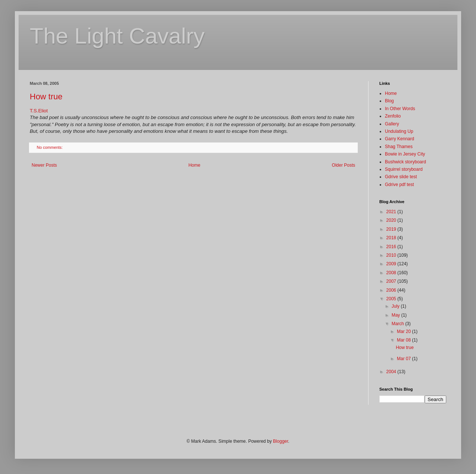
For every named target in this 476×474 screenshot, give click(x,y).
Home (194, 165)
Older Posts (343, 165)
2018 (392, 238)
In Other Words (400, 109)
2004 (392, 372)
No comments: (50, 147)
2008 (392, 273)
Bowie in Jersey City (405, 154)
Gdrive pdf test (399, 185)
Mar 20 (404, 332)
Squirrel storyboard (404, 169)
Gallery (392, 124)
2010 (392, 255)
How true (46, 97)
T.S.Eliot (39, 111)
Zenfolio (393, 116)
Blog (389, 101)
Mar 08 (404, 340)
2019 (392, 229)
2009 (392, 264)
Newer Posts (44, 165)
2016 (392, 247)
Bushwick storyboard (406, 162)
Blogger (281, 441)
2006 (392, 290)
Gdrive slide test (401, 177)
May (396, 315)
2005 (392, 299)
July (396, 306)
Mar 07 (404, 359)
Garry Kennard (400, 139)
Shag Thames (399, 147)
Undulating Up (399, 131)
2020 (392, 220)
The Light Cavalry (117, 36)
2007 (392, 281)
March (398, 324)
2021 (392, 212)
